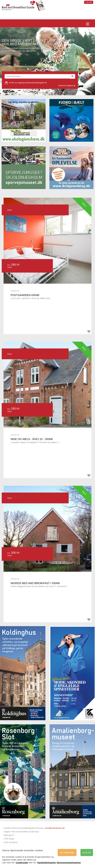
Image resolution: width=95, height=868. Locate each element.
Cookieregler (22, 863)
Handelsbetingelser (47, 863)
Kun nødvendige (67, 853)
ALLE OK (87, 853)
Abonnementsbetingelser (69, 863)
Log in (89, 2)
